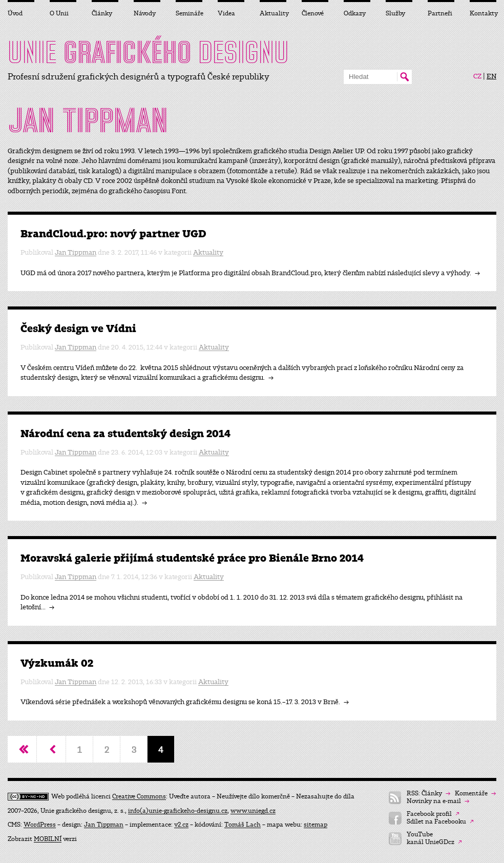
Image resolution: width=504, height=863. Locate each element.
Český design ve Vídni (78, 329)
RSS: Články (428, 794)
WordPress (40, 825)
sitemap (316, 825)
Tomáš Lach (243, 825)
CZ (477, 76)
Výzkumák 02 (57, 663)
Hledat (404, 77)
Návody (145, 13)
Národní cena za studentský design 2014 (125, 434)
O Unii (59, 13)
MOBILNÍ (48, 839)
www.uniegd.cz (253, 811)
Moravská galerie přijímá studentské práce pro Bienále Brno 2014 (192, 558)
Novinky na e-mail (438, 801)
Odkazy (355, 13)
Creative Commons (139, 796)
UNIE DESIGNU (148, 52)
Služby (395, 13)
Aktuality (208, 252)
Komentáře (475, 794)
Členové (313, 13)
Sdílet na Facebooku (440, 822)
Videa (226, 13)
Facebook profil (433, 814)
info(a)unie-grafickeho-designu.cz (178, 811)
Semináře (189, 13)
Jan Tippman (76, 252)
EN (491, 76)
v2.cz (181, 825)
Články (102, 13)
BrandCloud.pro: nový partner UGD (113, 234)
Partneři (440, 13)
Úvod (15, 13)
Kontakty (483, 13)
